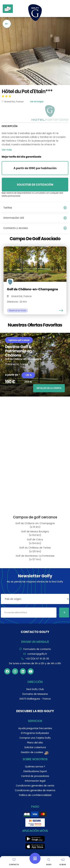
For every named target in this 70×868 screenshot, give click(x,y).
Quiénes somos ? (35, 767)
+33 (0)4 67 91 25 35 (37, 659)
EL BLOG (63, 862)
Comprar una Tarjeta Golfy (35, 738)
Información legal (35, 781)
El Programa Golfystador (35, 733)
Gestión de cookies (35, 752)
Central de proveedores (35, 776)
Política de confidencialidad (35, 795)
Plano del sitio (35, 743)
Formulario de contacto (37, 649)
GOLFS (49, 862)
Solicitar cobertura (35, 747)
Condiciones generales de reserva (35, 790)
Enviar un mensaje (35, 642)
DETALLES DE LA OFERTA (49, 388)
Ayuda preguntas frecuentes (35, 728)
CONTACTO (14, 862)
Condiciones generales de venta (35, 786)
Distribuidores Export (35, 771)
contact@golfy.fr (37, 654)
